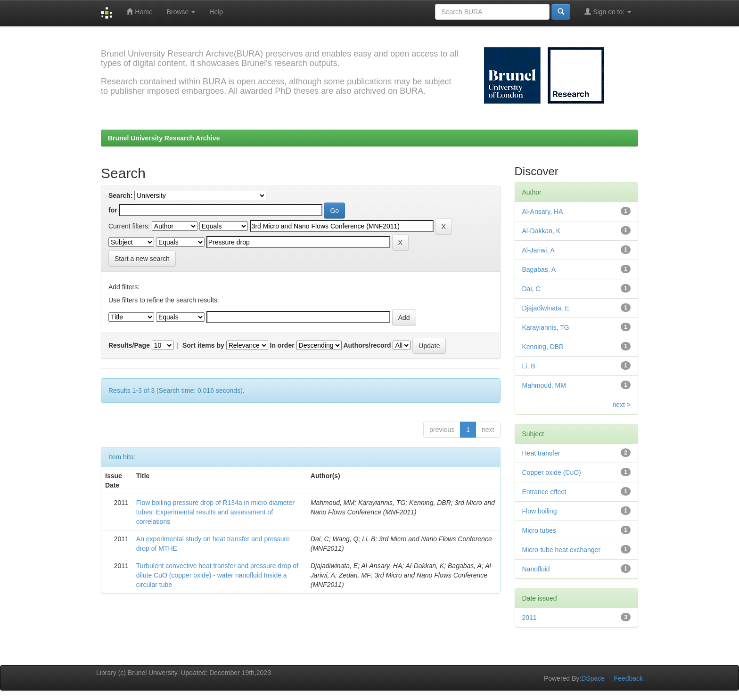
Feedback (628, 678)
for (113, 210)
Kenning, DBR (543, 347)
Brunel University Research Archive (164, 138)
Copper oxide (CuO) (552, 472)
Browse (181, 12)
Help (216, 12)
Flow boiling (540, 511)
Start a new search (142, 259)
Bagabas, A (539, 269)
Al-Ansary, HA (543, 212)
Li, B (529, 366)
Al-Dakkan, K (542, 231)
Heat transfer (541, 453)
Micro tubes (539, 530)
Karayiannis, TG (546, 327)
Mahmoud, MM (544, 385)
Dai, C (531, 289)
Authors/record (367, 345)
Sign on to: (608, 12)
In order (282, 345)
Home (139, 12)
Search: (120, 195)
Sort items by (203, 345)
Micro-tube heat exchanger (562, 550)
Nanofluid (536, 569)
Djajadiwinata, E (546, 308)
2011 (530, 618)
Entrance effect (544, 492)
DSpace (593, 678)
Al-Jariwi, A (538, 250)
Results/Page (129, 345)
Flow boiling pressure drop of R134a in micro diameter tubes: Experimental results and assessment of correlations (215, 512)
